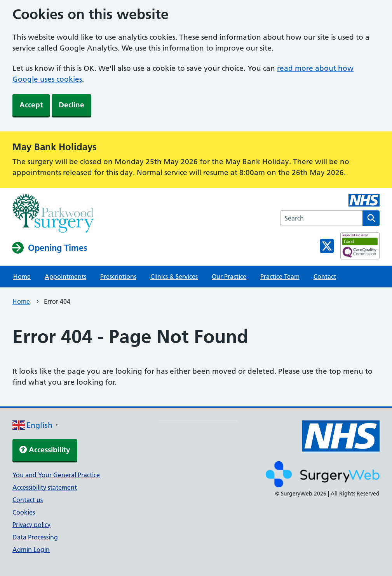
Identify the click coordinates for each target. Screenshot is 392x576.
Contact (325, 277)
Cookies (24, 512)
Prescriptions (118, 277)
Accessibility (45, 450)
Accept (31, 105)
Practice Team (280, 277)
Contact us (28, 500)
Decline (71, 105)
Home (22, 277)
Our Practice (229, 277)
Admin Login (31, 550)
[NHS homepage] (53, 214)
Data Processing (35, 537)
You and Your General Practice (56, 475)
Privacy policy (31, 525)
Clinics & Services (174, 277)
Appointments (65, 277)
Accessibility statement (45, 487)
